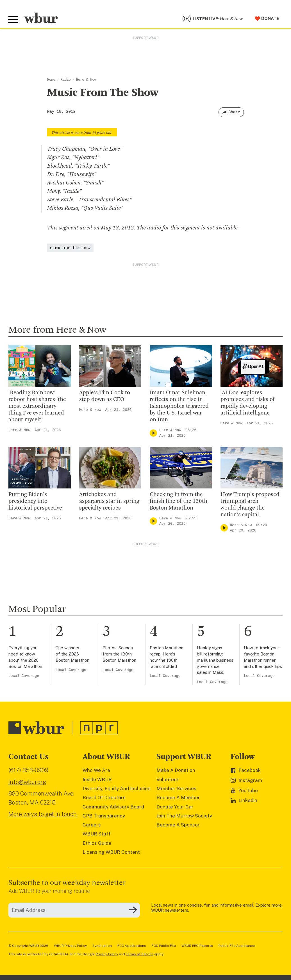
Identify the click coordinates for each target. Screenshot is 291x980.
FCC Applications (132, 947)
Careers (92, 826)
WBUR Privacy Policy (70, 947)
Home (51, 81)
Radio (66, 81)
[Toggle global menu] (13, 20)
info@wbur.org (27, 783)
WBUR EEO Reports (197, 947)
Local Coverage (24, 677)
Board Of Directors (104, 798)
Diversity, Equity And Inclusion (117, 789)
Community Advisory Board (113, 808)
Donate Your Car (175, 808)
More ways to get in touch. (43, 815)
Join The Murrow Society (184, 817)
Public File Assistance (237, 947)
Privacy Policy (107, 955)
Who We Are (96, 771)
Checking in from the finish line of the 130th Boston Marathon (179, 502)
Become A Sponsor (178, 826)
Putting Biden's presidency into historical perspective (35, 502)
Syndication (102, 947)
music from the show (70, 248)
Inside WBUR (97, 780)
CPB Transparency (104, 817)
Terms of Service (140, 955)
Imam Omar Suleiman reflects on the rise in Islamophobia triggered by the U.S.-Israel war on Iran (179, 407)
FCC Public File (164, 947)
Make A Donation (176, 771)
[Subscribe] (133, 911)
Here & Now (86, 81)
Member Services (176, 789)
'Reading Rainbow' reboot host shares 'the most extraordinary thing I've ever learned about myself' (37, 407)
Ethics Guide (97, 844)
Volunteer (168, 780)
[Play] (153, 434)
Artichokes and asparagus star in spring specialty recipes (109, 502)
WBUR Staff (97, 835)
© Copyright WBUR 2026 (28, 947)
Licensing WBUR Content (111, 853)
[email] (74, 911)
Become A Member (178, 798)
